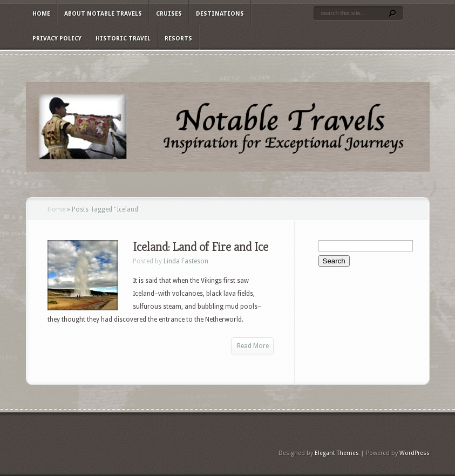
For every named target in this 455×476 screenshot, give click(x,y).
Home (41, 14)
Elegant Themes (337, 453)
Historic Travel (123, 39)
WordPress (415, 453)
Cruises (169, 14)
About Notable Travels (103, 14)
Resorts (178, 39)
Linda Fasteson (186, 261)
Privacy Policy (57, 39)
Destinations (220, 14)
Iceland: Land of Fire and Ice (201, 247)
